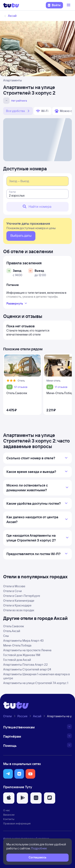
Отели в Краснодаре (17, 605)
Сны (6, 636)
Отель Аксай (12, 631)
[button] (8, 774)
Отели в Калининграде (19, 601)
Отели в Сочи (12, 591)
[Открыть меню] (69, 5)
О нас (7, 810)
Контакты (9, 819)
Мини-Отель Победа (17, 645)
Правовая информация (17, 823)
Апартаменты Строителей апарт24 (27, 669)
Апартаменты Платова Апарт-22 (25, 665)
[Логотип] (11, 5)
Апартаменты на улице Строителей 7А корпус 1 (36, 683)
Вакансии (9, 815)
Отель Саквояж (14, 626)
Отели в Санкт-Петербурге (22, 596)
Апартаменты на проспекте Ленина (27, 650)
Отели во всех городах (19, 610)
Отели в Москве (14, 586)
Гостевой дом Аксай (17, 660)
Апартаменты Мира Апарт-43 (23, 641)
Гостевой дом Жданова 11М (22, 655)
